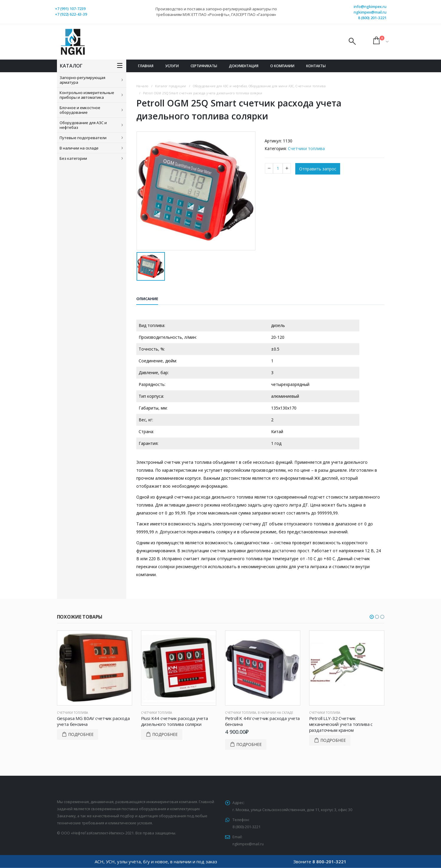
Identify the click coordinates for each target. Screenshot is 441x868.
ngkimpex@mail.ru (370, 12)
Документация (244, 66)
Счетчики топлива (306, 148)
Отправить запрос (318, 169)
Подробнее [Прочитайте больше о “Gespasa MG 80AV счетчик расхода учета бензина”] (81, 734)
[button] (372, 617)
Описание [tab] (147, 299)
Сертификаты (204, 66)
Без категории (73, 158)
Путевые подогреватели (83, 138)
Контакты (316, 66)
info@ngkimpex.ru (370, 7)
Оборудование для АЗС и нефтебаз (83, 125)
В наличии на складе (79, 148)
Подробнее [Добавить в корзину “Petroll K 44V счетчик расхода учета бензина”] (249, 744)
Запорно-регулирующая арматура (82, 80)
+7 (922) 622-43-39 (71, 14)
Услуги (172, 66)
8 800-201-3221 (329, 862)
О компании (282, 66)
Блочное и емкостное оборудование (80, 110)
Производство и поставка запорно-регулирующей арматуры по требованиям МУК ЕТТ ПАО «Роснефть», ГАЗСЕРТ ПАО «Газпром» (216, 12)
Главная (146, 66)
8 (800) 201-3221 (372, 18)
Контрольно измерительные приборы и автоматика (87, 95)
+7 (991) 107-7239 (70, 9)
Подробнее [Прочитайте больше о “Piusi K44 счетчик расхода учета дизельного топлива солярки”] (165, 734)
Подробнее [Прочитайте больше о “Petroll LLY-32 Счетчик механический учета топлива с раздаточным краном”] (333, 740)
